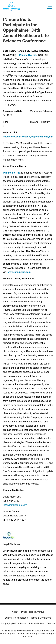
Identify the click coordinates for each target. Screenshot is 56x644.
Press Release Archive (33, 612)
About (15, 612)
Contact (51, 624)
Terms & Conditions (41, 618)
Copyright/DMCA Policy (14, 624)
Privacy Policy (36, 624)
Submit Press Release (16, 618)
